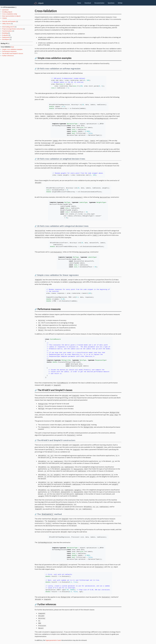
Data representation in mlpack (11, 16)
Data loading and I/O (8, 27)
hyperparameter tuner (53, 640)
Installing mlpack (7, 12)
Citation (5, 18)
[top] (12, 47)
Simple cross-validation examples (12, 49)
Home (79, 3)
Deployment (6, 37)
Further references (8, 56)
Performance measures (9, 51)
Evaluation (5, 35)
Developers (6, 39)
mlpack (41, 3)
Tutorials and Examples (9, 21)
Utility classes (7, 24)
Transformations (7, 31)
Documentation (99, 3)
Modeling (5, 33)
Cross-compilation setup (10, 14)
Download (88, 3)
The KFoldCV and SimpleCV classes (13, 53)
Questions (111, 3)
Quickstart (5, 10)
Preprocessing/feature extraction (13, 29)
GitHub (120, 3)
